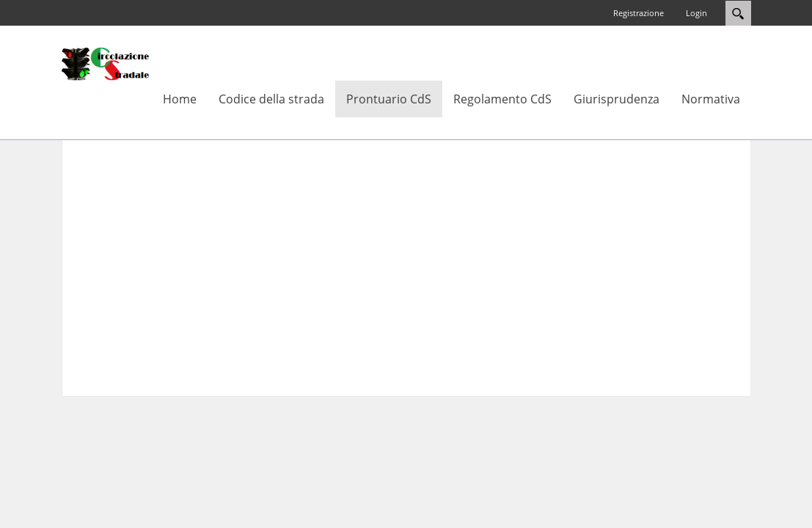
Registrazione (639, 13)
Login (696, 13)
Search (738, 13)
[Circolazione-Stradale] (106, 63)
